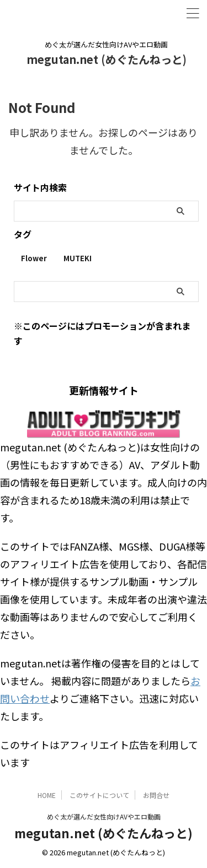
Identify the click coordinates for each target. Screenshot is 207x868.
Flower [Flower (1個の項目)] (34, 258)
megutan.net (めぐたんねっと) (107, 59)
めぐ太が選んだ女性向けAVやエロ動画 (104, 816)
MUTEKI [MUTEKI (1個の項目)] (78, 258)
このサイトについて (99, 795)
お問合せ (156, 795)
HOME (47, 795)
